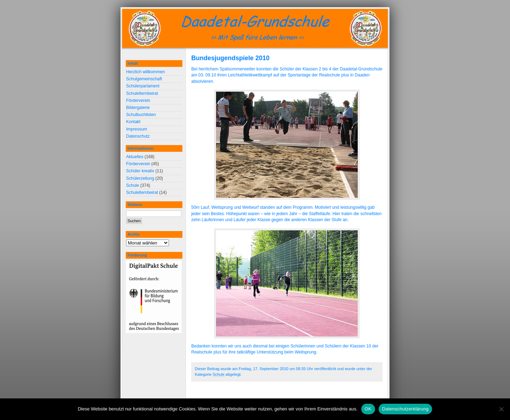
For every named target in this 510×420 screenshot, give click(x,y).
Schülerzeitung (140, 178)
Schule (219, 374)
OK (368, 409)
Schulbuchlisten (141, 115)
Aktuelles (135, 157)
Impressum (137, 129)
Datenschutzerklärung (405, 409)
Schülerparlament (143, 86)
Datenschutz (138, 136)
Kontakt (133, 122)
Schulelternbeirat (142, 93)
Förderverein (138, 100)
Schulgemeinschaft (144, 79)
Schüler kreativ (140, 171)
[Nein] (501, 409)
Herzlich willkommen (145, 72)
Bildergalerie (138, 108)
